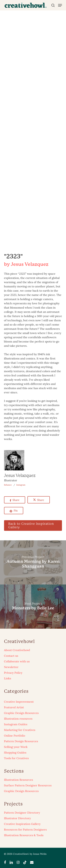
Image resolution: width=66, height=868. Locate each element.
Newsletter (11, 667)
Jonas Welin (40, 854)
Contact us (11, 656)
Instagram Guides (16, 724)
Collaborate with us (17, 661)
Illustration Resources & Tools (24, 835)
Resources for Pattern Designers (25, 829)
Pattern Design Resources (21, 741)
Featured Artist (14, 707)
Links (8, 678)
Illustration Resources (19, 780)
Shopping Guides (15, 752)
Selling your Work (16, 747)
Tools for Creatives (16, 758)
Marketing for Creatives (20, 730)
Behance (8, 485)
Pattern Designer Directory (22, 813)
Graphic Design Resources (21, 713)
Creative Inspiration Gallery (22, 824)
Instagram (21, 485)
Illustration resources (18, 719)
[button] (60, 5)
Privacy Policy (13, 673)
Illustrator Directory (18, 818)
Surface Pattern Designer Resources (28, 785)
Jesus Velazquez (20, 476)
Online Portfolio (15, 736)
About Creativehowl (17, 650)
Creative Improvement (19, 702)
